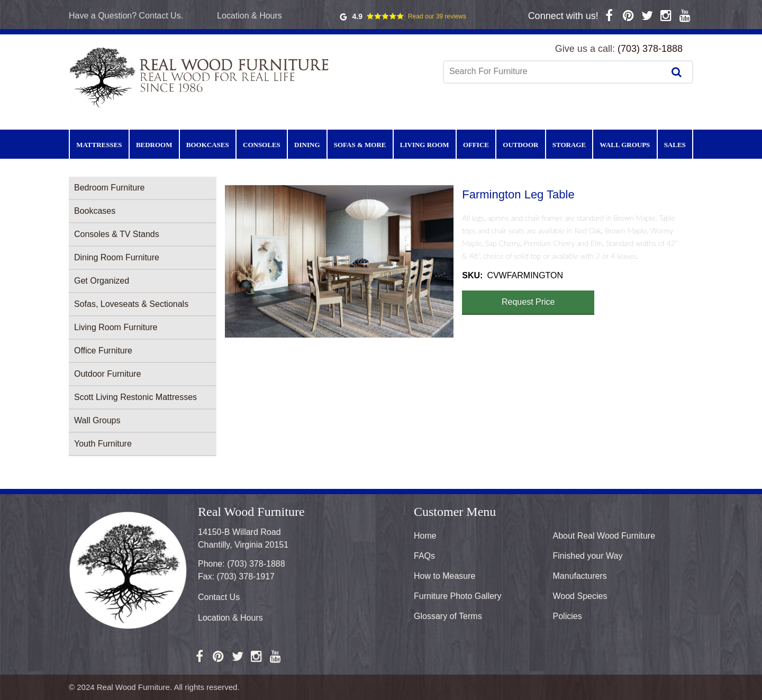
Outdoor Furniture (107, 374)
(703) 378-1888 (650, 49)
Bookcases (95, 211)
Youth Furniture (103, 444)
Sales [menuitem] (675, 145)
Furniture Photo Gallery (457, 596)
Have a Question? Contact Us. (126, 16)
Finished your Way (588, 556)
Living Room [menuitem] (425, 145)
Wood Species (580, 596)
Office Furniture (103, 351)
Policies (568, 616)
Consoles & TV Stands (117, 234)
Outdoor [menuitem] (520, 145)
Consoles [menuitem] (262, 145)
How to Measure (445, 576)
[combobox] (555, 71)
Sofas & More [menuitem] (360, 145)
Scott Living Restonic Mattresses (135, 397)
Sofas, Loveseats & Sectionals (131, 304)
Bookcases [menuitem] (208, 145)
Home (425, 536)
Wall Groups (97, 420)
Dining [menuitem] (307, 145)
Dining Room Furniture (117, 257)
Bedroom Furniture (109, 188)
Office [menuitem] (476, 145)
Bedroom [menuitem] (154, 145)
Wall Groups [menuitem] (625, 145)
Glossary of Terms (448, 616)
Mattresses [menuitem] (99, 145)
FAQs (424, 556)
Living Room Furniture (116, 327)
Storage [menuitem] (569, 145)
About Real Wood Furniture (604, 536)
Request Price (528, 302)
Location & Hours (250, 16)
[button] (339, 261)
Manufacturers (580, 576)
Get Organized (102, 281)
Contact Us (219, 597)
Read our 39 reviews (437, 16)
